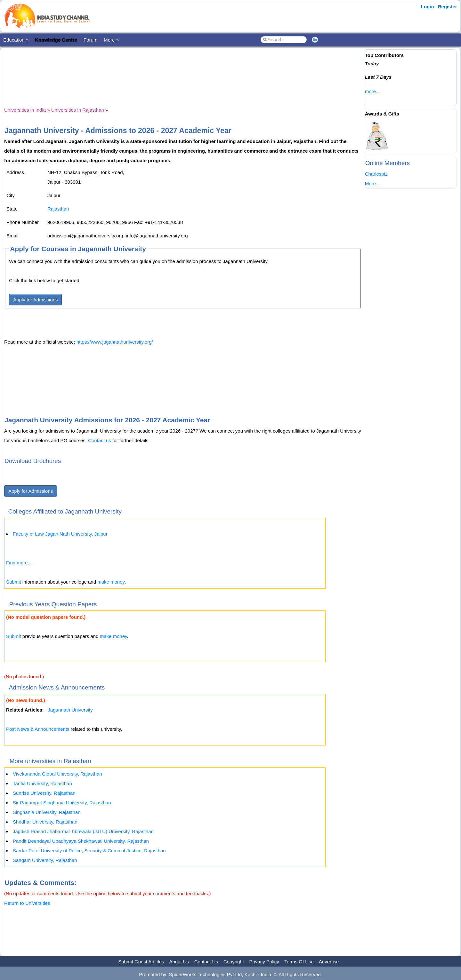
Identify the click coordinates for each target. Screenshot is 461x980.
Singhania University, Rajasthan (47, 812)
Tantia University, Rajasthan (42, 783)
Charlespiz (376, 174)
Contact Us (206, 962)
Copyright (234, 962)
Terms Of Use (299, 962)
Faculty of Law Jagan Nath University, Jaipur (60, 534)
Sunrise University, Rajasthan (44, 793)
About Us (179, 962)
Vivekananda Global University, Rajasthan (57, 774)
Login (428, 7)
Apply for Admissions (35, 300)
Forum (90, 40)
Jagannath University (70, 710)
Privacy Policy (264, 962)
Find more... (19, 563)
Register (448, 7)
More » (111, 40)
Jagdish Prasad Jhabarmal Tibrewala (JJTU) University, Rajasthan (83, 831)
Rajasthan (58, 209)
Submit (14, 582)
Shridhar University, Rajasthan (45, 822)
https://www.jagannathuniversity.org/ (115, 342)
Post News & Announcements (38, 729)
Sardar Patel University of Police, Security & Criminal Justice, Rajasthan (89, 851)
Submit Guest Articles (141, 962)
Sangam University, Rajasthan (45, 860)
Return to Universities (27, 903)
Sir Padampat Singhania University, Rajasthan (62, 803)
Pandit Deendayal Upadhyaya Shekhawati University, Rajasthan (81, 841)
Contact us (100, 440)
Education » (16, 40)
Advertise (329, 962)
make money (111, 582)
